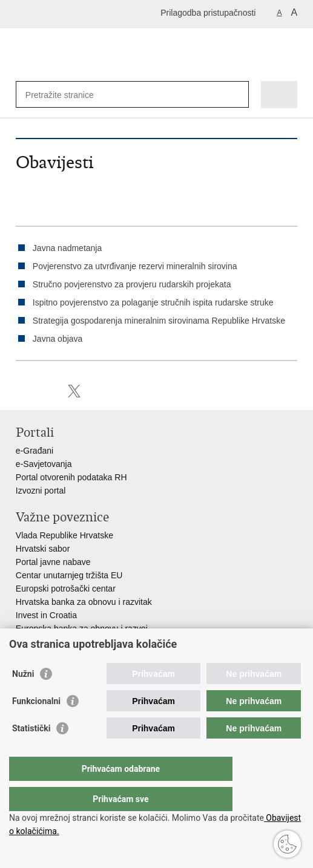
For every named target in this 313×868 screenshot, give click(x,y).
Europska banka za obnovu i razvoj (82, 628)
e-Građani (35, 451)
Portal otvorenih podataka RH (71, 477)
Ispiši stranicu (22, 391)
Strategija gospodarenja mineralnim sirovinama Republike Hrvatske (159, 321)
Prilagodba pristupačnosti (208, 13)
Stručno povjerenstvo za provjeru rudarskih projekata (132, 284)
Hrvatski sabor (43, 549)
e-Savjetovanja (44, 464)
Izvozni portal (41, 491)
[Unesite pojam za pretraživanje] (69, 95)
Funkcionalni (36, 725)
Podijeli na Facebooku (48, 391)
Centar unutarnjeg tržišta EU (69, 575)
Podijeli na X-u (74, 391)
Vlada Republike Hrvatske (64, 535)
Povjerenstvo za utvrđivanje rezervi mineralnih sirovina (135, 266)
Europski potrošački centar (66, 589)
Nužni (23, 698)
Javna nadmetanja (67, 248)
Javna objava (58, 339)
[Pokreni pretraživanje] (237, 95)
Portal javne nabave (53, 562)
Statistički (31, 752)
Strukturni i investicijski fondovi (73, 642)
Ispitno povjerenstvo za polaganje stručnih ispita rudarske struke (153, 302)
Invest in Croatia (46, 615)
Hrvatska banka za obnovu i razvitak (84, 602)
